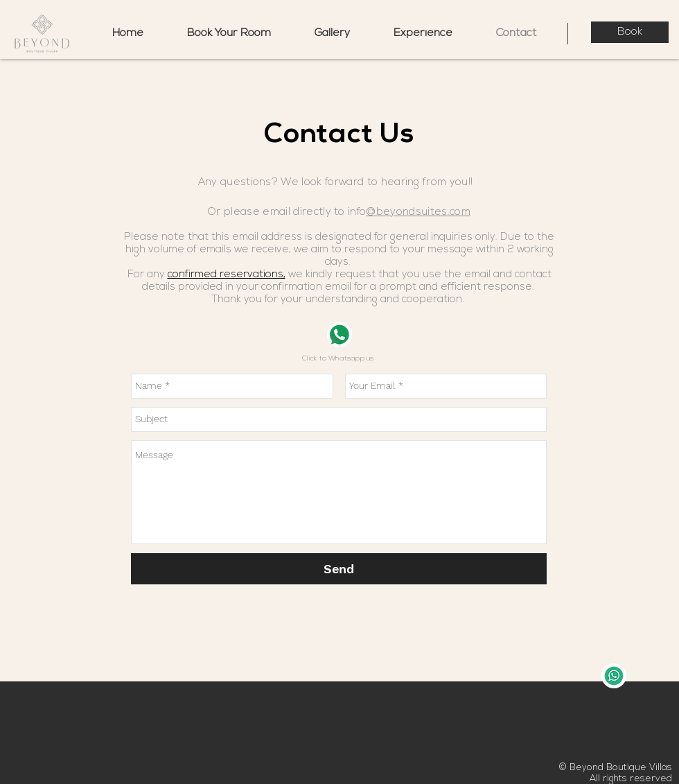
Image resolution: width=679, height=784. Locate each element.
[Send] (339, 569)
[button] (423, 34)
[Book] (630, 32)
